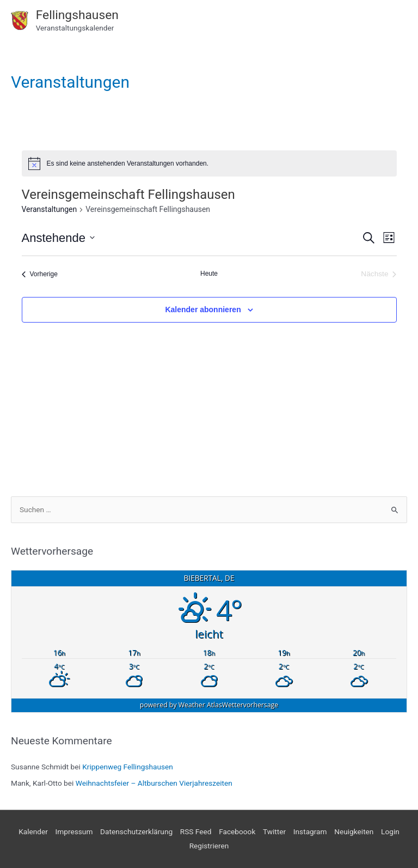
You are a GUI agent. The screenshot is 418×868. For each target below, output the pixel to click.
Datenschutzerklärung (136, 831)
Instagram (310, 831)
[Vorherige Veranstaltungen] (40, 274)
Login (390, 831)
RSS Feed (196, 831)
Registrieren (209, 846)
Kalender (33, 831)
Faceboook (237, 831)
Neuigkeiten (354, 831)
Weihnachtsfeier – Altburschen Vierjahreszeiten (154, 783)
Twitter (274, 831)
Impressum (74, 831)
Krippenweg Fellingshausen (128, 767)
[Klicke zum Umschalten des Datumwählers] (58, 238)
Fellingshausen (77, 15)
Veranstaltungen (50, 209)
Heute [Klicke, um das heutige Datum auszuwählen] (209, 274)
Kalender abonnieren (203, 309)
